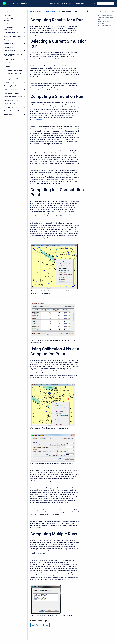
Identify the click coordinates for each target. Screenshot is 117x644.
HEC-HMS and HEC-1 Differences (13, 107)
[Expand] (24, 15)
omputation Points (50, 365)
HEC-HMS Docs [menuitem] (67, 3)
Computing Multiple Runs (104, 25)
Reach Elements (9, 47)
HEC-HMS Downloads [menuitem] (80, 3)
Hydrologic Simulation (10, 63)
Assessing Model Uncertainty (12, 93)
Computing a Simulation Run (105, 15)
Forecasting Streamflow (11, 86)
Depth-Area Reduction (10, 90)
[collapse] (24, 63)
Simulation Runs (10, 66)
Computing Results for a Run (14, 70)
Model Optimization (10, 82)
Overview (7, 24)
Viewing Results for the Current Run (14, 74)
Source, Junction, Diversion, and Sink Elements (13, 55)
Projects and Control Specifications (10, 28)
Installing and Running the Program (11, 20)
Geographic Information (11, 40)
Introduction (8, 15)
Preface (6, 12)
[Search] (105, 3)
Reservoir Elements (9, 51)
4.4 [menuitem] (92, 3)
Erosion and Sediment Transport (13, 97)
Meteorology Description (11, 59)
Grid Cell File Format (10, 104)
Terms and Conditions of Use (12, 111)
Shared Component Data (11, 33)
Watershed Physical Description (13, 36)
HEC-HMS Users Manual (17, 3)
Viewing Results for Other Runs (14, 79)
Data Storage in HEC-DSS (11, 100)
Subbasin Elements (9, 43)
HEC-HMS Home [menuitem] (55, 3)
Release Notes (8, 114)
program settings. (38, 120)
